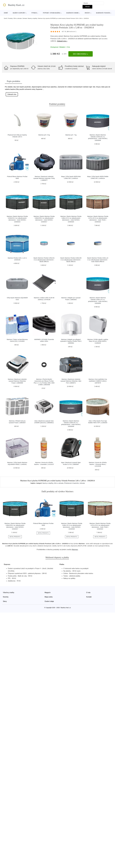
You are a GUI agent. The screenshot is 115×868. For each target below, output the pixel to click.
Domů (6, 13)
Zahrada (25, 18)
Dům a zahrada (18, 18)
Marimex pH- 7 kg (71, 135)
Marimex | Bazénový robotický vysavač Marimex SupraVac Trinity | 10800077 (44, 178)
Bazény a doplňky (19, 13)
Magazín (48, 593)
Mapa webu (49, 597)
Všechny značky (9, 593)
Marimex (95, 39)
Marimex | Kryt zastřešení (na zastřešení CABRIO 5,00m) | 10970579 (98, 381)
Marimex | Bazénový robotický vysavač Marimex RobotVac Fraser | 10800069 (17, 381)
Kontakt (89, 597)
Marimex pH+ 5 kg (44, 135)
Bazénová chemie (72, 13)
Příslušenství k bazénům (71, 483)
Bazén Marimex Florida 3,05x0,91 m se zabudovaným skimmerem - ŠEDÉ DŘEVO (44, 260)
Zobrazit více (12, 94)
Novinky (6, 597)
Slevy (5, 601)
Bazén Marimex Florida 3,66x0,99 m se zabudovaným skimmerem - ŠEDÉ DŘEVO (71, 260)
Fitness (34, 13)
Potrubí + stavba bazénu (52, 13)
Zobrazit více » (62, 41)
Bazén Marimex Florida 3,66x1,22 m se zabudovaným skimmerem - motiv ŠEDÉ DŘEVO (98, 260)
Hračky (87, 13)
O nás (88, 593)
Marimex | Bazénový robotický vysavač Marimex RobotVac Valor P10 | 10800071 (71, 381)
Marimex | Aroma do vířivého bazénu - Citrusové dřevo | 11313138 (98, 464)
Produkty (10, 18)
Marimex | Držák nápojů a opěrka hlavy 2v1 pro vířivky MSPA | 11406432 (98, 341)
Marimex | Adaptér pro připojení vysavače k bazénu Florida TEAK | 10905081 (71, 341)
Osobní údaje (49, 601)
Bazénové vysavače (103, 13)
